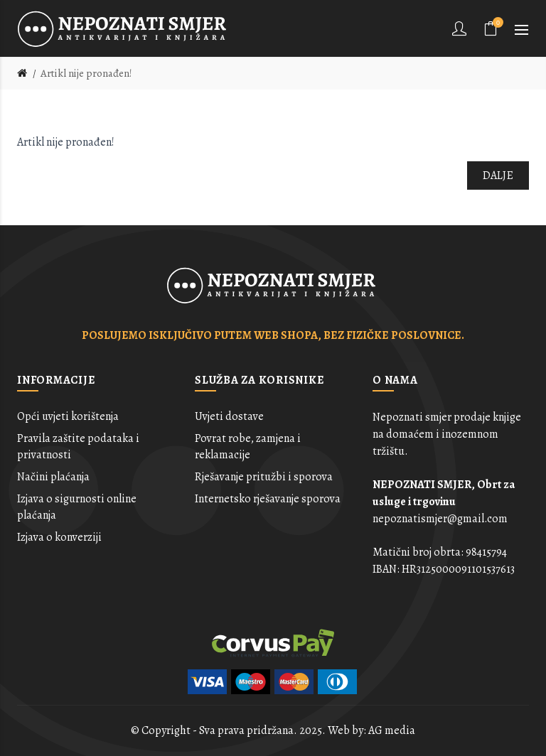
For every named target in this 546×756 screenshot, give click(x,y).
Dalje (498, 175)
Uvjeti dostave (229, 416)
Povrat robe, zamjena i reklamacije (248, 446)
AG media (392, 730)
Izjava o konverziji (59, 537)
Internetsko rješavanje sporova (268, 499)
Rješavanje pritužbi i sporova (264, 477)
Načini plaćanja (53, 477)
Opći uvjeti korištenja (68, 416)
